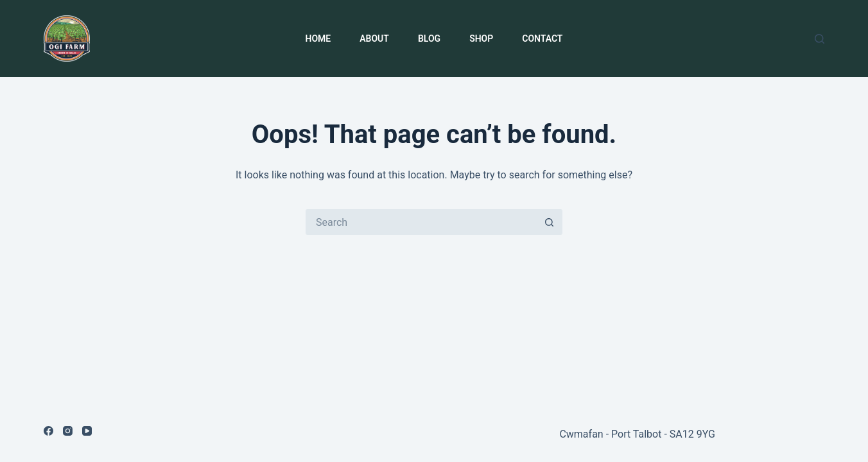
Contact (542, 38)
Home (318, 38)
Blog (429, 38)
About (374, 38)
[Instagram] (68, 431)
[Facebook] (48, 431)
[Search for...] (421, 222)
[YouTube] (87, 431)
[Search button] (550, 222)
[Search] (820, 39)
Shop (481, 38)
